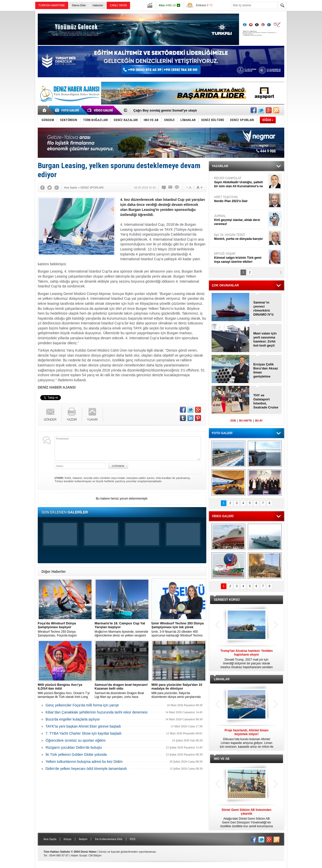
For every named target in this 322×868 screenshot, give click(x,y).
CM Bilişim (95, 855)
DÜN (233, 421)
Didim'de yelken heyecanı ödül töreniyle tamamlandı (86, 769)
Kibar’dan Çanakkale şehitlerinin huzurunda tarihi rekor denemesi (96, 712)
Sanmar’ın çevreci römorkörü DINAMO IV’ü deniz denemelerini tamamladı (263, 309)
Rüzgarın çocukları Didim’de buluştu (74, 747)
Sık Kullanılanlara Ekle (109, 839)
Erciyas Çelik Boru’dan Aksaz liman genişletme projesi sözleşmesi (266, 370)
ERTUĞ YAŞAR (240, 258)
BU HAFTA (246, 421)
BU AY (259, 421)
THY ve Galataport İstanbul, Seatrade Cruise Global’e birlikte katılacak (266, 401)
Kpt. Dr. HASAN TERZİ (240, 237)
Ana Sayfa (50, 839)
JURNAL (240, 220)
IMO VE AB (222, 759)
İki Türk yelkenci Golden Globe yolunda (76, 754)
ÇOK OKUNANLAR (225, 285)
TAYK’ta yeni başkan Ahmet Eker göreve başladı (83, 726)
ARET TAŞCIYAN (240, 199)
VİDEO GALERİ (223, 516)
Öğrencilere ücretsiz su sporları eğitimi (75, 740)
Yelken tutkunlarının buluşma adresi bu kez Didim (84, 762)
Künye (68, 839)
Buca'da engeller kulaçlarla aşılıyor (73, 719)
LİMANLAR (222, 679)
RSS (133, 839)
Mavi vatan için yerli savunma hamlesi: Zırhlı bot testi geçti (265, 339)
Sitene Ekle (79, 5)
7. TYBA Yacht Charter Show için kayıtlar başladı (84, 733)
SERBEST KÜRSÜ (227, 600)
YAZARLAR (220, 166)
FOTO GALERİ (222, 433)
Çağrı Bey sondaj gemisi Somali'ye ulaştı (165, 110)
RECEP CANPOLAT (240, 182)
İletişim (83, 839)
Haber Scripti (79, 855)
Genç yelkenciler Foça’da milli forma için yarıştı (82, 705)
